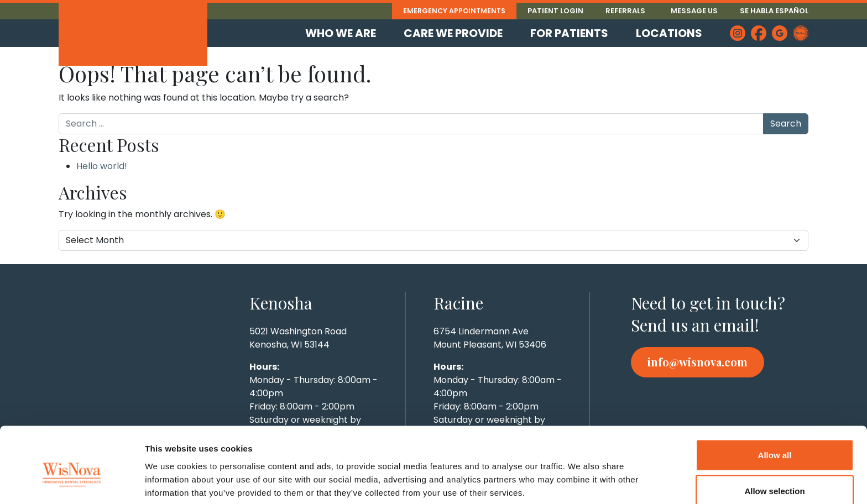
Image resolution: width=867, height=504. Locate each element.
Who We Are (341, 33)
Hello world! (102, 166)
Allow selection (774, 439)
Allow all (775, 402)
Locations (669, 33)
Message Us (694, 11)
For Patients (569, 33)
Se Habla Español (774, 11)
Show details (580, 476)
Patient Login (555, 11)
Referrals (625, 11)
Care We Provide (453, 33)
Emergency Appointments (453, 11)
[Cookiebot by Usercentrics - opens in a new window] (72, 482)
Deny (775, 474)
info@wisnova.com (698, 362)
